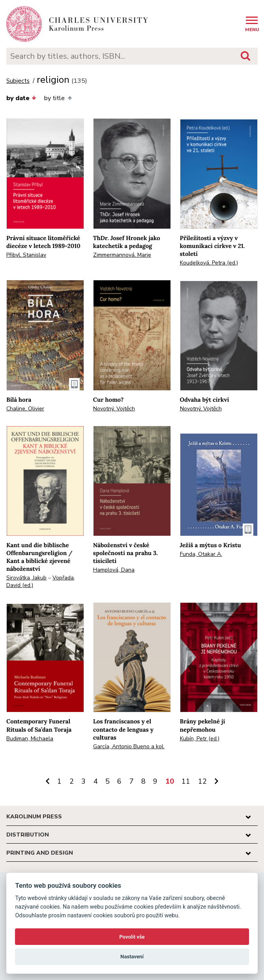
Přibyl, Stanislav (26, 255)
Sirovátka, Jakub (26, 578)
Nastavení (132, 957)
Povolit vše (132, 937)
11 (186, 781)
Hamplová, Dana (114, 570)
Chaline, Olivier (25, 409)
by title (58, 98)
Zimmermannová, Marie (122, 255)
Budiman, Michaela (30, 739)
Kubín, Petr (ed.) (200, 739)
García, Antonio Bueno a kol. (129, 746)
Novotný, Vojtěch (114, 409)
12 (202, 781)
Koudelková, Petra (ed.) (209, 263)
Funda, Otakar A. (201, 554)
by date (21, 98)
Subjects (18, 81)
